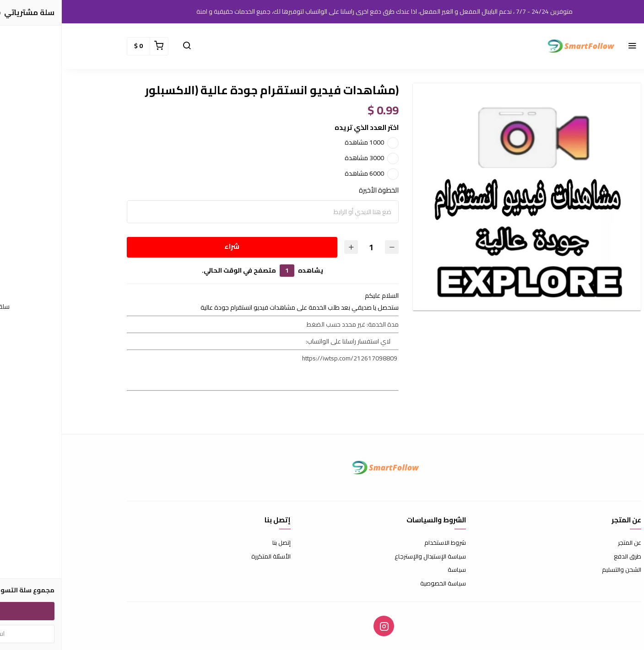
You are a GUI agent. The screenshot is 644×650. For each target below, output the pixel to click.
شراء (170, 246)
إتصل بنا (220, 543)
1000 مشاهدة (303, 142)
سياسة (395, 570)
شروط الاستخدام (383, 543)
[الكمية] (309, 247)
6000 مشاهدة (303, 173)
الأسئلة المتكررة (209, 557)
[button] (570, 46)
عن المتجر (568, 543)
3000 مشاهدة (303, 158)
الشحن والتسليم (560, 570)
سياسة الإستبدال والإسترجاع (368, 557)
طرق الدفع (566, 557)
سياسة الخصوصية (381, 584)
